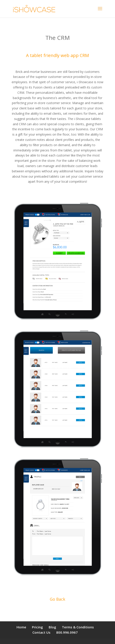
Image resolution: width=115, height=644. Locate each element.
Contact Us (41, 632)
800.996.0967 (67, 632)
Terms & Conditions (78, 627)
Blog (52, 627)
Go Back (57, 599)
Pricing (37, 627)
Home (21, 627)
